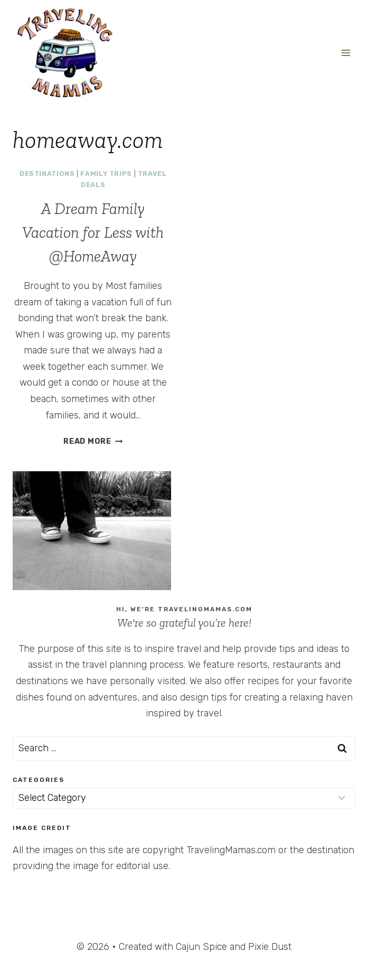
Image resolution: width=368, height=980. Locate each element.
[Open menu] (346, 53)
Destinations (47, 174)
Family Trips (106, 174)
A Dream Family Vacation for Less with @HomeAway (93, 232)
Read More (93, 441)
